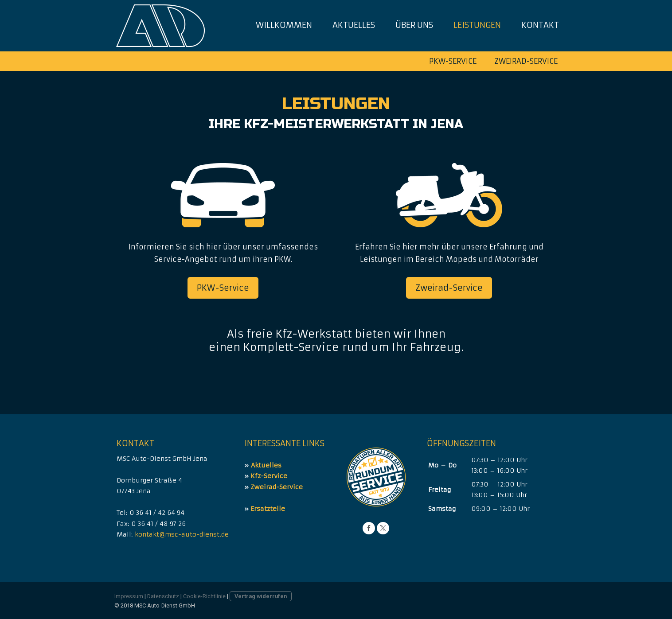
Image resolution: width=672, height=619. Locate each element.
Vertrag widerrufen (261, 596)
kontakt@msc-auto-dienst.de (182, 534)
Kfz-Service (269, 476)
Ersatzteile (268, 509)
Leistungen (477, 25)
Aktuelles (354, 25)
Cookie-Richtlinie (204, 596)
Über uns (414, 25)
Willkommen (284, 25)
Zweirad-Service (526, 61)
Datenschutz (163, 596)
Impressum (129, 596)
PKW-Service (453, 61)
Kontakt (540, 25)
